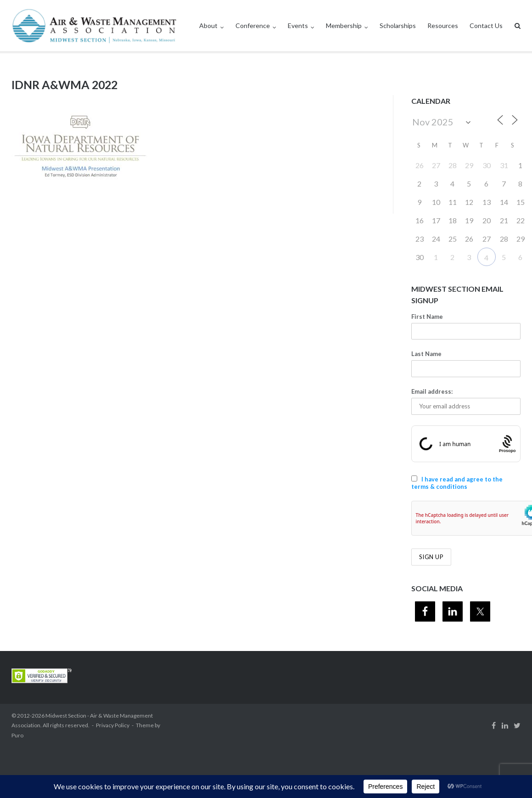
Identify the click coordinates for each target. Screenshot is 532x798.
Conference (253, 25)
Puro (17, 735)
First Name (427, 317)
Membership (344, 25)
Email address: (432, 391)
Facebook (494, 725)
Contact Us (486, 25)
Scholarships (398, 25)
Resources (443, 25)
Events (298, 25)
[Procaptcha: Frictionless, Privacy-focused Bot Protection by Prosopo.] (507, 444)
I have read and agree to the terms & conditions (457, 483)
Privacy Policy (113, 725)
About (208, 25)
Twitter (517, 725)
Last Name (426, 354)
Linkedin (505, 725)
